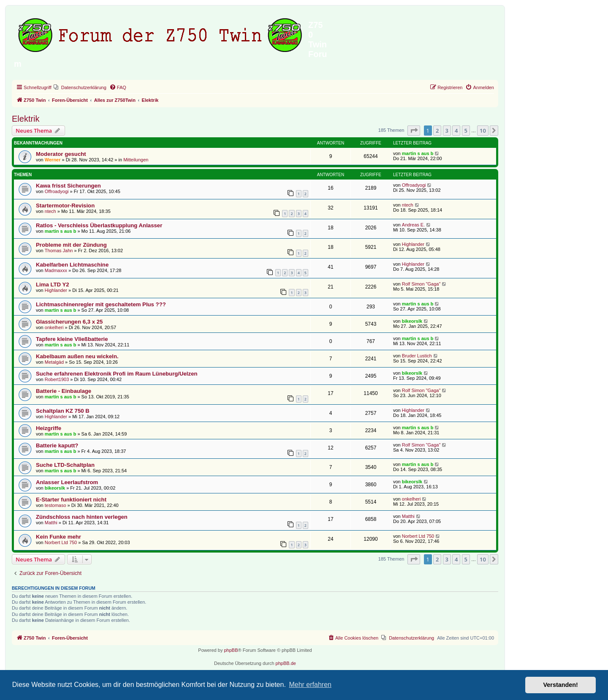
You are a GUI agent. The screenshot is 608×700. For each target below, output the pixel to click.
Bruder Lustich (417, 356)
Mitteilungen (136, 160)
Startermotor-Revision (65, 206)
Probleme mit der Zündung (71, 245)
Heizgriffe (49, 428)
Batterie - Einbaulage (64, 391)
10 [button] (483, 131)
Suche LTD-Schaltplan (65, 465)
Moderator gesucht (61, 154)
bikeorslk (412, 321)
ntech (50, 211)
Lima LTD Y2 (53, 285)
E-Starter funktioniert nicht (71, 500)
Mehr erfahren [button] (310, 685)
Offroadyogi (57, 191)
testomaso (56, 505)
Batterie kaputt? (57, 445)
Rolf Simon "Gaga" (421, 284)
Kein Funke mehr (58, 537)
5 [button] (466, 131)
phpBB (231, 650)
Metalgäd (54, 362)
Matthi (51, 523)
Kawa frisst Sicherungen (68, 186)
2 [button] (437, 131)
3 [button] (447, 131)
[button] (414, 131)
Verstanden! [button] (561, 685)
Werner (53, 160)
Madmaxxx (56, 270)
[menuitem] (80, 87)
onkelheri (54, 327)
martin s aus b (418, 153)
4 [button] (456, 131)
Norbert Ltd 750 (61, 542)
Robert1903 (57, 379)
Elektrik (26, 119)
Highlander (413, 244)
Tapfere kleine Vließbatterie (72, 339)
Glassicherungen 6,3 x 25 (69, 322)
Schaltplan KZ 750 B (63, 411)
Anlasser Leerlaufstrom (67, 482)
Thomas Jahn (59, 251)
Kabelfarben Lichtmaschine (72, 265)
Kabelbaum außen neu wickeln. (77, 356)
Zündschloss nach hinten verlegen (82, 517)
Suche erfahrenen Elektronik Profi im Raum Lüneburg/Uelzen (117, 374)
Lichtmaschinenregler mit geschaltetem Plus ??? (101, 304)
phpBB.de (286, 663)
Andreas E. (413, 225)
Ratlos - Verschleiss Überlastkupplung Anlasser (99, 225)
